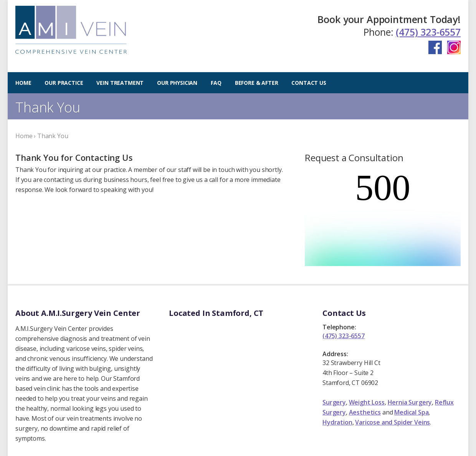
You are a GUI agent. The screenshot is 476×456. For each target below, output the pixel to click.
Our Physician (177, 83)
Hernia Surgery (410, 365)
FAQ (216, 83)
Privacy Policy (162, 445)
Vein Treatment (120, 83)
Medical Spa (411, 375)
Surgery (334, 365)
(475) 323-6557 (428, 32)
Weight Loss (367, 365)
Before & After (257, 83)
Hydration (337, 385)
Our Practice (64, 83)
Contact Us (309, 83)
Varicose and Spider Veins (393, 385)
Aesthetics (365, 375)
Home (23, 83)
